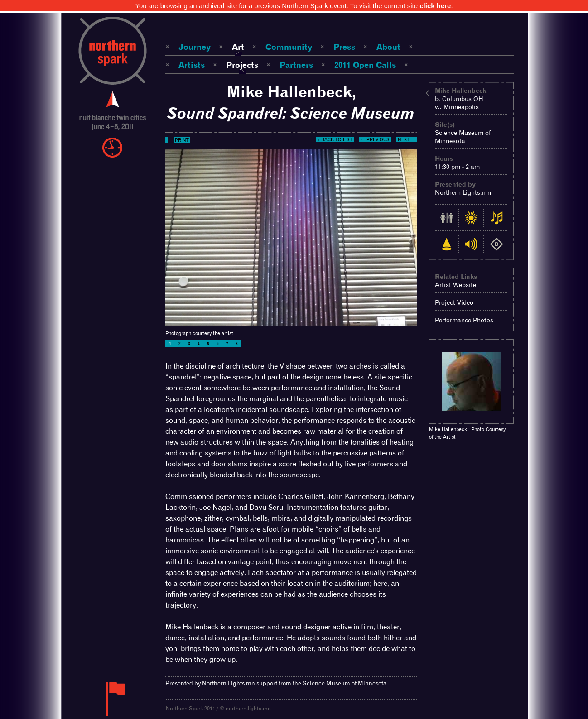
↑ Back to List (335, 139)
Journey (195, 47)
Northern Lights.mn (463, 192)
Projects (242, 65)
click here (435, 6)
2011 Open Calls (365, 65)
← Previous (375, 139)
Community (289, 47)
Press (344, 47)
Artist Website (455, 285)
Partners (296, 65)
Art (238, 47)
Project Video (454, 302)
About (388, 47)
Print (182, 140)
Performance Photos (464, 320)
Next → (407, 139)
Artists (192, 65)
